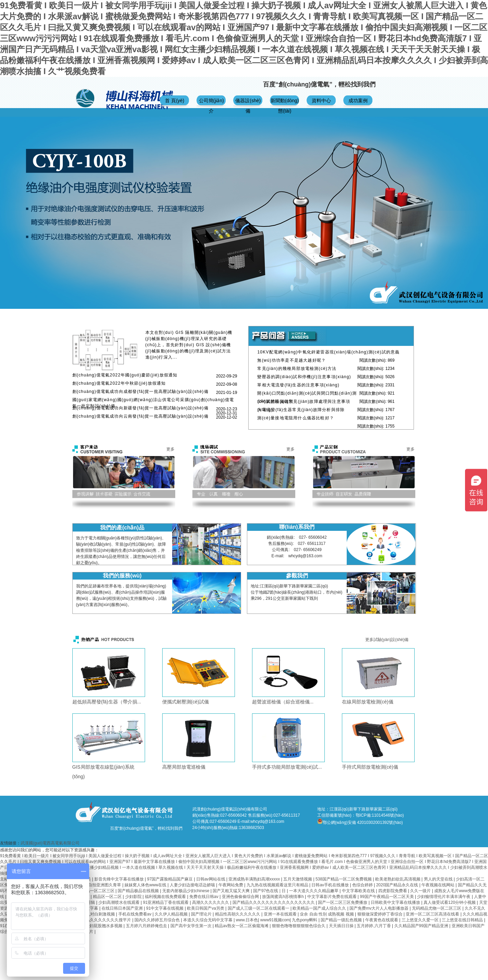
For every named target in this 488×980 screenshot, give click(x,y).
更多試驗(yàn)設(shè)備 (387, 640)
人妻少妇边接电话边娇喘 (193, 885)
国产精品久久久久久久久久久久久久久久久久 (274, 902)
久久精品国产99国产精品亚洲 (422, 926)
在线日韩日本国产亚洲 (123, 908)
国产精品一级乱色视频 (342, 920)
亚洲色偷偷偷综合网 (241, 897)
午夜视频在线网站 (438, 885)
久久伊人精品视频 (172, 914)
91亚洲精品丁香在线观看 (166, 902)
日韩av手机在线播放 (331, 885)
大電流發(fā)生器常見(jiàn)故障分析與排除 (301, 410)
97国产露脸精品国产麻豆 (171, 879)
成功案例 (358, 101)
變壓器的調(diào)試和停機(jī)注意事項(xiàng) (304, 377)
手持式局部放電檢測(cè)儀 (370, 767)
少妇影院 (134, 897)
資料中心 (321, 101)
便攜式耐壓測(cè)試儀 (186, 702)
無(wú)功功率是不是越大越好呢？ (291, 360)
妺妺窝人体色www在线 (146, 885)
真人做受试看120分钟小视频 (450, 902)
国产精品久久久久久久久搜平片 (103, 920)
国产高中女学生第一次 (192, 926)
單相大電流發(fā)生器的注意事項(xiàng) (298, 385)
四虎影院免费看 (393, 891)
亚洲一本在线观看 (281, 914)
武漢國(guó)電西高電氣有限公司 (50, 843)
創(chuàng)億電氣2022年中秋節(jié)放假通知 (119, 383)
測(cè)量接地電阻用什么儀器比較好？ (295, 418)
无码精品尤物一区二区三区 (437, 908)
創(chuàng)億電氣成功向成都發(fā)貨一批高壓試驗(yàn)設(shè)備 (140, 392)
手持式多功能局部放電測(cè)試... (287, 767)
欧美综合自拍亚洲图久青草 (97, 885)
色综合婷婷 (363, 885)
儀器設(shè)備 (248, 103)
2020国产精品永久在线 (398, 885)
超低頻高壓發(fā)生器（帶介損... (107, 702)
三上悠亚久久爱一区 (421, 920)
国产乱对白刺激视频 (97, 914)
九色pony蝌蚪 (305, 920)
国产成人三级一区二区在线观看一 (259, 908)
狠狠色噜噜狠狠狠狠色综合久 (299, 926)
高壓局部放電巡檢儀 (184, 767)
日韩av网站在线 (211, 879)
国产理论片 (202, 914)
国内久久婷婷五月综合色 (158, 920)
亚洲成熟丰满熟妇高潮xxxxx (255, 879)
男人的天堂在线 (439, 879)
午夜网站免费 (231, 885)
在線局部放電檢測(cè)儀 (368, 702)
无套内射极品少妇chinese (186, 891)
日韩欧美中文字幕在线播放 (396, 902)
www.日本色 (247, 920)
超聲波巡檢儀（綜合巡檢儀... (283, 702)
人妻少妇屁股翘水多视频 (100, 926)
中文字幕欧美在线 (359, 891)
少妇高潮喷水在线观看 (120, 902)
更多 (170, 449)
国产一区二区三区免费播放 (343, 902)
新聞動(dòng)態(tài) (285, 103)
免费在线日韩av (204, 897)
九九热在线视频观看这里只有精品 (278, 885)
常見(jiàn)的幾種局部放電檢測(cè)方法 (297, 369)
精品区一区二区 (108, 897)
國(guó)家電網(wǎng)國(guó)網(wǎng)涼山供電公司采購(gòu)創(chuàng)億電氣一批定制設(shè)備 (153, 403)
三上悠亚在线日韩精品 (463, 920)
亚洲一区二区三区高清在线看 (433, 914)
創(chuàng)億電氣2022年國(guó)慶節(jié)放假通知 (125, 375)
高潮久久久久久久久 (211, 902)
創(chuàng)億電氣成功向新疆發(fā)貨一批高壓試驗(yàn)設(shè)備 (140, 408)
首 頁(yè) (175, 101)
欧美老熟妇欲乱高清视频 (398, 879)
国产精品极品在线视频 (139, 891)
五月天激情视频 (298, 879)
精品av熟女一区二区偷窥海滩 (242, 926)
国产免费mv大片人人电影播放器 (379, 908)
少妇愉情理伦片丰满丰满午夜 (444, 897)
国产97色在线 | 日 (270, 891)
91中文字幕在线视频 (165, 908)
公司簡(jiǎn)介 (211, 103)
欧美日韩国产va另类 (206, 908)
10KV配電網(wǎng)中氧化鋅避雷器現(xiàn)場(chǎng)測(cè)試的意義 (328, 352)
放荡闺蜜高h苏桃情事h (283, 897)
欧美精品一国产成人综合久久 (320, 908)
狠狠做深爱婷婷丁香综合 (380, 914)
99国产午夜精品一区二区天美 (387, 897)
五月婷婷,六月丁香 (374, 926)
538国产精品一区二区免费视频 (344, 879)
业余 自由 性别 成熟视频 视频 (327, 914)
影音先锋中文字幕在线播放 (120, 879)
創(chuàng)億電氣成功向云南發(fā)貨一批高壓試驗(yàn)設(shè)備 (140, 416)
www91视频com (275, 920)
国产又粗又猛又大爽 (232, 891)
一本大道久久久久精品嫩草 (314, 891)
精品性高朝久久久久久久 (238, 914)
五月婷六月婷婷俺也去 (147, 926)
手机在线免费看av (135, 914)
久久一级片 (421, 891)
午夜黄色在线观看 (382, 920)
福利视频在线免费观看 (166, 897)
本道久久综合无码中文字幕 (208, 920)
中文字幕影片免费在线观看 (332, 897)
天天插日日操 (342, 926)
